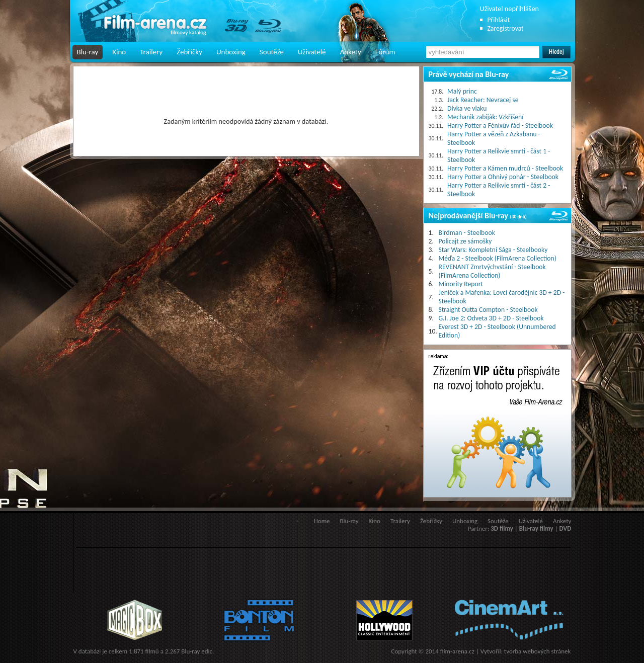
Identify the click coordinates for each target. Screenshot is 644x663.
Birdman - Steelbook (467, 233)
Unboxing (231, 52)
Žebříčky (189, 52)
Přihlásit (499, 20)
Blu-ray (88, 52)
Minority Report (461, 284)
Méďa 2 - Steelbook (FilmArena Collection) (498, 258)
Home (322, 521)
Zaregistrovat (506, 28)
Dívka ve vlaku (467, 108)
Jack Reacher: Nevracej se (483, 100)
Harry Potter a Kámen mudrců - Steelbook (505, 168)
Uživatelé (312, 52)
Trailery (151, 52)
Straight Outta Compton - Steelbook (488, 310)
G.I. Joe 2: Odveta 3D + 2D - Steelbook (491, 318)
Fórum (385, 52)
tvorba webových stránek (538, 651)
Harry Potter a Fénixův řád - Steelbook (500, 126)
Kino (119, 52)
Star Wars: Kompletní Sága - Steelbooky (493, 250)
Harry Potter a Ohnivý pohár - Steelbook (503, 177)
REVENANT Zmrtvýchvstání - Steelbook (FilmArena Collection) (492, 271)
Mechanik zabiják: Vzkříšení (485, 117)
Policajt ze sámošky (465, 241)
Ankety (351, 52)
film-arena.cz (457, 651)
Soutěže (272, 52)
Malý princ (462, 91)
